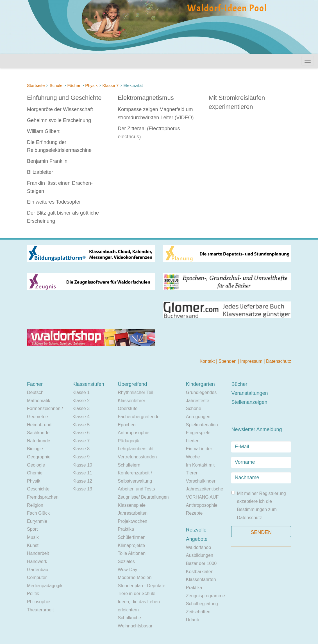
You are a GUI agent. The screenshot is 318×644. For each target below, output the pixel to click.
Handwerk (37, 561)
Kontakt (208, 361)
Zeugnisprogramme (205, 596)
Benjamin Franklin (47, 161)
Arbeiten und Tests (136, 489)
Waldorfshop (198, 547)
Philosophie (39, 602)
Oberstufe (128, 408)
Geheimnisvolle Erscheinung (59, 120)
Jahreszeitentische (205, 489)
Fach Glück (38, 513)
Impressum (252, 361)
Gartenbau (38, 570)
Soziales (126, 561)
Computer (37, 577)
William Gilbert (43, 131)
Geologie (36, 465)
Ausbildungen (200, 555)
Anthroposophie (133, 433)
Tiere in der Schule (137, 594)
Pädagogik (128, 441)
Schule (56, 85)
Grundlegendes (201, 392)
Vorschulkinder (201, 481)
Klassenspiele (132, 505)
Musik (33, 537)
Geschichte (38, 489)
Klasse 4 (81, 417)
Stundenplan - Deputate (141, 586)
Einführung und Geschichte (64, 98)
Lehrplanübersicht (136, 449)
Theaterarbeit (40, 610)
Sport (32, 529)
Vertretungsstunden (137, 457)
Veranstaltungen (249, 393)
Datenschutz (279, 361)
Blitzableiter (40, 172)
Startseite (36, 85)
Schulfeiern (129, 465)
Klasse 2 (81, 401)
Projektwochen (132, 521)
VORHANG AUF (202, 497)
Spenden (228, 361)
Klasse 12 (82, 481)
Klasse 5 (81, 425)
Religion (35, 505)
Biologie (35, 449)
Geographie (39, 457)
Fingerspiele (198, 433)
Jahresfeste (198, 401)
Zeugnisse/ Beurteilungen (143, 497)
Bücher (239, 384)
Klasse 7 (111, 85)
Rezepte (194, 513)
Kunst (33, 545)
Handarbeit (38, 553)
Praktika (126, 529)
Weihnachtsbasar (135, 626)
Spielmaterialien (202, 425)
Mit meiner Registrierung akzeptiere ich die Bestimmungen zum (258, 505)
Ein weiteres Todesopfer (54, 202)
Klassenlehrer (131, 401)
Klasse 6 (81, 433)
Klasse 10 (82, 465)
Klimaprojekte (131, 545)
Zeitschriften (198, 612)
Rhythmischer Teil (135, 392)
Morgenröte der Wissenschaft (60, 109)
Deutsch (35, 392)
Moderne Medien (135, 577)
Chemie (35, 473)
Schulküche (129, 618)
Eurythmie (37, 521)
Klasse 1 (81, 392)
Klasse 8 (81, 449)
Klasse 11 (82, 473)
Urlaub (193, 620)
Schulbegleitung (202, 604)
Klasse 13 (82, 489)
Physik (91, 85)
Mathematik (39, 401)
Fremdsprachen (43, 497)
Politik (33, 594)
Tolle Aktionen (132, 553)
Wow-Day (127, 570)
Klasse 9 (81, 457)
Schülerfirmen (132, 537)
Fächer (74, 85)
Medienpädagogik (45, 586)
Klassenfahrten (201, 579)
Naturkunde (39, 441)
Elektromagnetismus (146, 98)
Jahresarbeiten (133, 513)
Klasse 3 (81, 408)
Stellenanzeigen (249, 402)
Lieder (192, 441)
